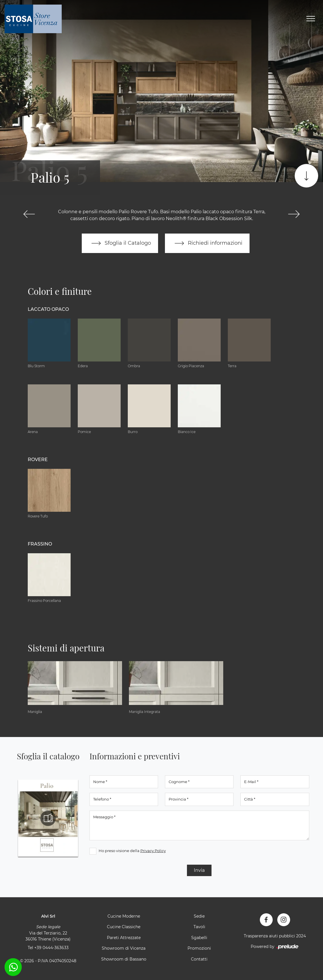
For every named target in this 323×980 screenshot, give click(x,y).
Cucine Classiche (124, 927)
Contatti (199, 959)
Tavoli (199, 927)
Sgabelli (199, 938)
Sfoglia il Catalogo (120, 243)
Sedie (199, 916)
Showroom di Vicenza (124, 948)
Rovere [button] (38, 460)
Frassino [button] (40, 544)
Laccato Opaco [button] (48, 309)
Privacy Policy (153, 851)
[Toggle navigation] (311, 19)
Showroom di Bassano (124, 959)
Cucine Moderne (124, 916)
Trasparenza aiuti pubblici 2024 (275, 936)
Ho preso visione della (132, 851)
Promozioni (199, 948)
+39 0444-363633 (51, 948)
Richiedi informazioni (207, 243)
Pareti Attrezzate (124, 938)
